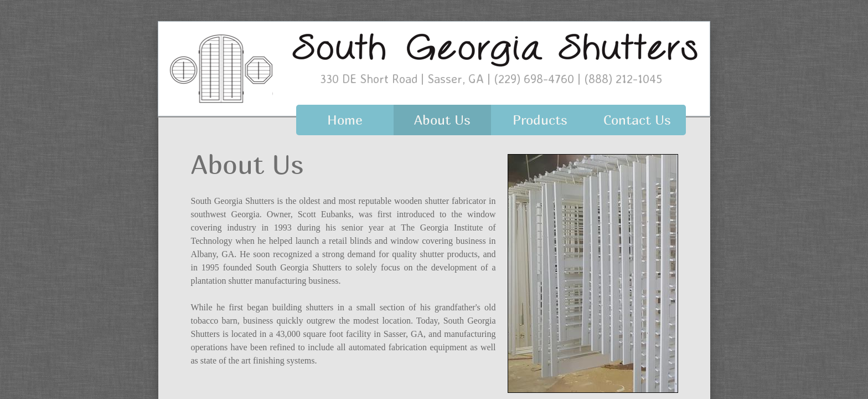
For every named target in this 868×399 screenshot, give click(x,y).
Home (345, 120)
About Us (442, 120)
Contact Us (637, 120)
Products (540, 120)
